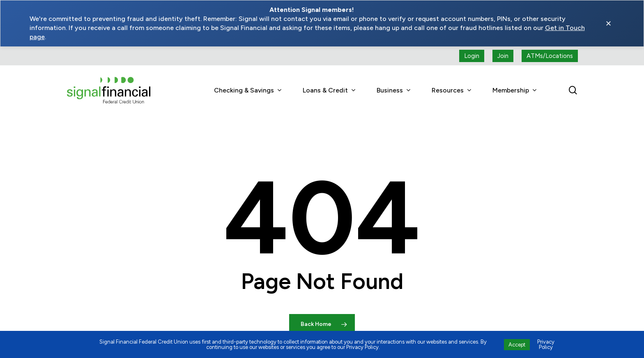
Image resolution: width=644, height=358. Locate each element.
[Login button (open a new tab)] (472, 56)
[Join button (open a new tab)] (503, 56)
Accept (517, 345)
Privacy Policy (546, 344)
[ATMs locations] (550, 56)
